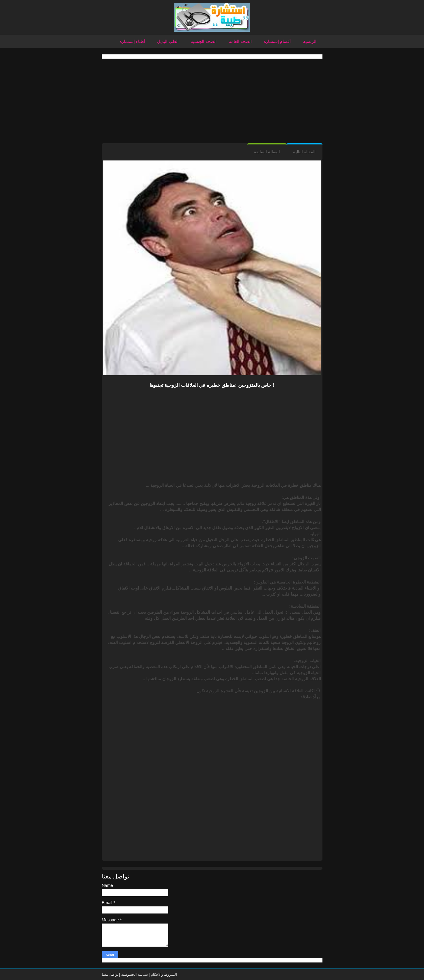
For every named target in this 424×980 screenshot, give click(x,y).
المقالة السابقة (267, 152)
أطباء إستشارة (132, 41)
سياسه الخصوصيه (134, 975)
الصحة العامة (240, 41)
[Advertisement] (212, 101)
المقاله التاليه (304, 152)
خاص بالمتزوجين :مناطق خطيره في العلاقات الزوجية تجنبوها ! (212, 385)
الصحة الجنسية (204, 41)
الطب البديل (168, 41)
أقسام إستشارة (277, 41)
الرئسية (310, 41)
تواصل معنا (110, 975)
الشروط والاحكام (163, 975)
